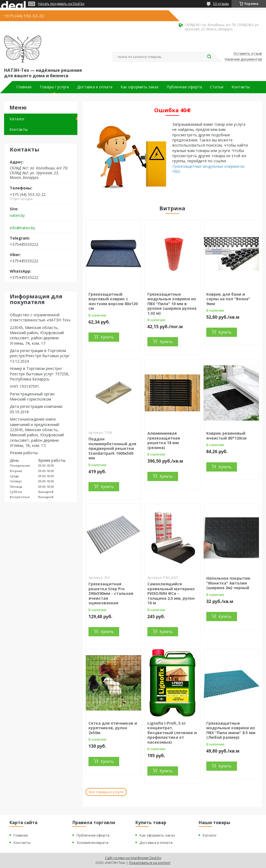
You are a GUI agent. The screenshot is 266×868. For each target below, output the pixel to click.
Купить (107, 337)
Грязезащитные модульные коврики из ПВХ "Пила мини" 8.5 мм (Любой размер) (231, 730)
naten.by (17, 215)
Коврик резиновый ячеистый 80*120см (226, 436)
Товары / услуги (54, 87)
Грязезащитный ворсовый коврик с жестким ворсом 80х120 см (113, 301)
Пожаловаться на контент (150, 863)
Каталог (17, 119)
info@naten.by (22, 228)
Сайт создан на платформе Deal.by (133, 858)
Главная (24, 87)
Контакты (241, 87)
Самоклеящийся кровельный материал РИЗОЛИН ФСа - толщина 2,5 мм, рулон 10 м (171, 593)
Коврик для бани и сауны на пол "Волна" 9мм (228, 299)
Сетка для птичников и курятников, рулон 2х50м (113, 728)
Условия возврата (92, 843)
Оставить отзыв (248, 54)
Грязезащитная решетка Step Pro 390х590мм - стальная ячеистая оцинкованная (111, 593)
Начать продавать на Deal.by (61, 4)
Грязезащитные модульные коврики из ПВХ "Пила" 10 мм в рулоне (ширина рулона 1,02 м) (172, 304)
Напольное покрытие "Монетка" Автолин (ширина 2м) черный (228, 583)
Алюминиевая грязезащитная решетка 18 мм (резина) (164, 440)
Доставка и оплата (95, 87)
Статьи (217, 87)
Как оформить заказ (140, 87)
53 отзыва (221, 4)
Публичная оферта (184, 87)
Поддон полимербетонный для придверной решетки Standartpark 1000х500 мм (112, 448)
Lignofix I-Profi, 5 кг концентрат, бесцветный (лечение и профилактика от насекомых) (172, 733)
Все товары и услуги (106, 792)
